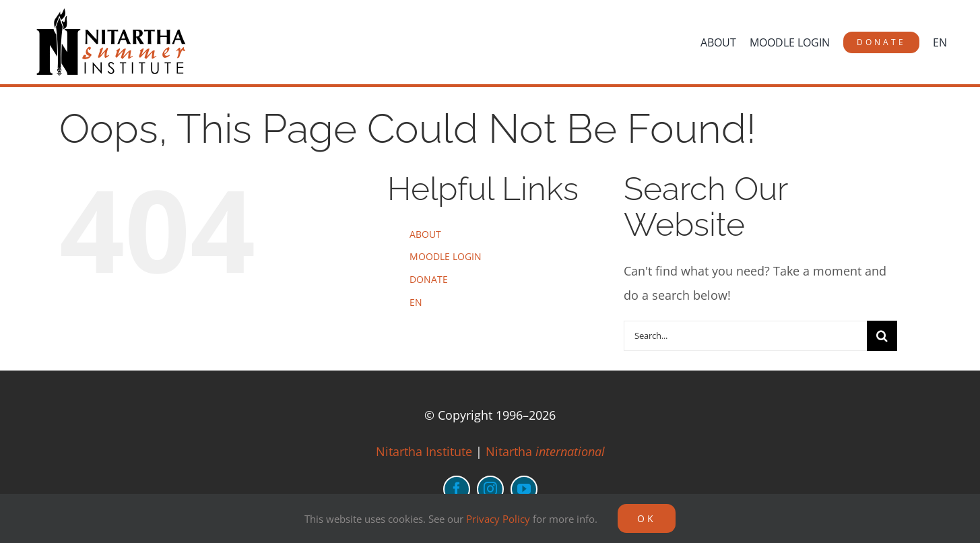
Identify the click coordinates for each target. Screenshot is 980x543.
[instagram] (490, 489)
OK (647, 518)
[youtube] (524, 489)
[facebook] (457, 489)
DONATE (429, 279)
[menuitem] (940, 42)
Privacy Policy (498, 519)
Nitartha (545, 451)
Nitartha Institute (424, 451)
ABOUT (425, 234)
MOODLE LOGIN (446, 256)
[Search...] (746, 336)
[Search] (882, 336)
